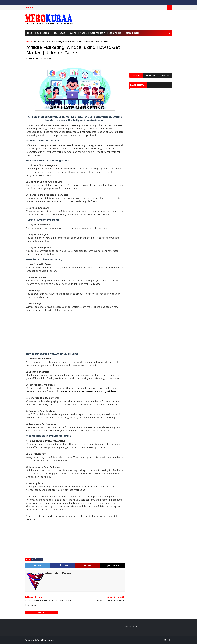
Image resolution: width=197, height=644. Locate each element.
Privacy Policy (131, 627)
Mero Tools (115, 33)
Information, (46, 58)
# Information (37, 559)
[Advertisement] (126, 20)
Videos (83, 33)
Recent (136, 75)
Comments (165, 75)
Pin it (89, 566)
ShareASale (92, 391)
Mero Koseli (132, 33)
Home (29, 33)
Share (64, 566)
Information (42, 33)
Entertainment (98, 33)
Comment (114, 566)
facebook (42, 612)
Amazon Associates (73, 391)
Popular (151, 75)
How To (72, 33)
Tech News (59, 33)
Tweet (39, 566)
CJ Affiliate (110, 391)
